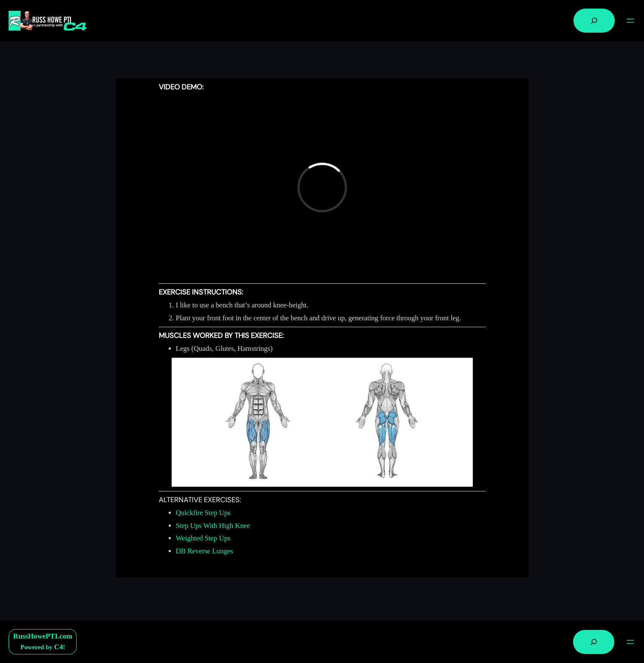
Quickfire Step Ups (203, 513)
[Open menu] (630, 21)
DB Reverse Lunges (205, 551)
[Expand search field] (594, 21)
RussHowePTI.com (43, 636)
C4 (59, 647)
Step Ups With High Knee (213, 526)
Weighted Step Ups (203, 538)
